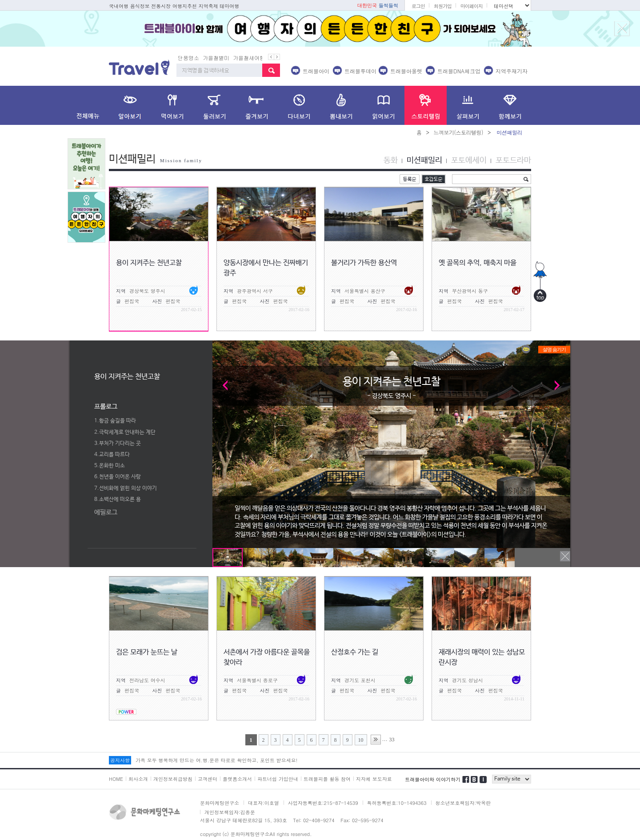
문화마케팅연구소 (220, 803)
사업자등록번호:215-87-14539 (323, 803)
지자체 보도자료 (374, 779)
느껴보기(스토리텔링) (458, 132)
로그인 (418, 6)
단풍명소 (188, 58)
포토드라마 (513, 160)
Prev (222, 385)
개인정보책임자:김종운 (230, 812)
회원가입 (443, 6)
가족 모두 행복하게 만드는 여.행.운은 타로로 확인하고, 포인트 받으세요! (216, 760)
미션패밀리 (424, 160)
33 (392, 740)
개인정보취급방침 (173, 779)
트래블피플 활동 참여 (327, 779)
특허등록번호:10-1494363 (397, 803)
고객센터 (208, 779)
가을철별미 (216, 58)
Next (561, 385)
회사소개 (138, 779)
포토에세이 (469, 160)
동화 (391, 160)
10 (361, 740)
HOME (116, 779)
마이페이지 (472, 6)
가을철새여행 (249, 58)
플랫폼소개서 (237, 779)
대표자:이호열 (264, 803)
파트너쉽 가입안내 (278, 779)
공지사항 (120, 760)
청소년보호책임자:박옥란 (463, 803)
